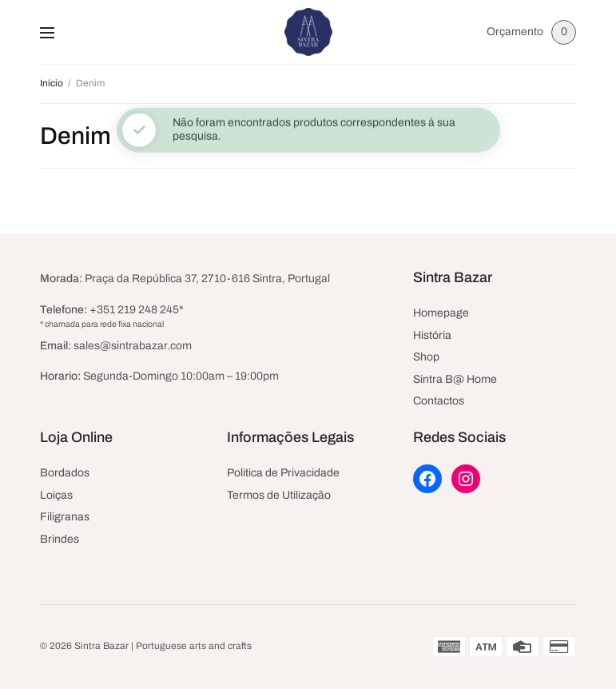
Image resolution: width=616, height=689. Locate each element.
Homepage (441, 313)
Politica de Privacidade (283, 473)
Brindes (60, 539)
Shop (426, 357)
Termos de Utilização (279, 495)
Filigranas (65, 517)
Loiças (56, 495)
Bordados (65, 473)
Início (52, 83)
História (432, 335)
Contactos (439, 401)
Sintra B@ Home (455, 379)
